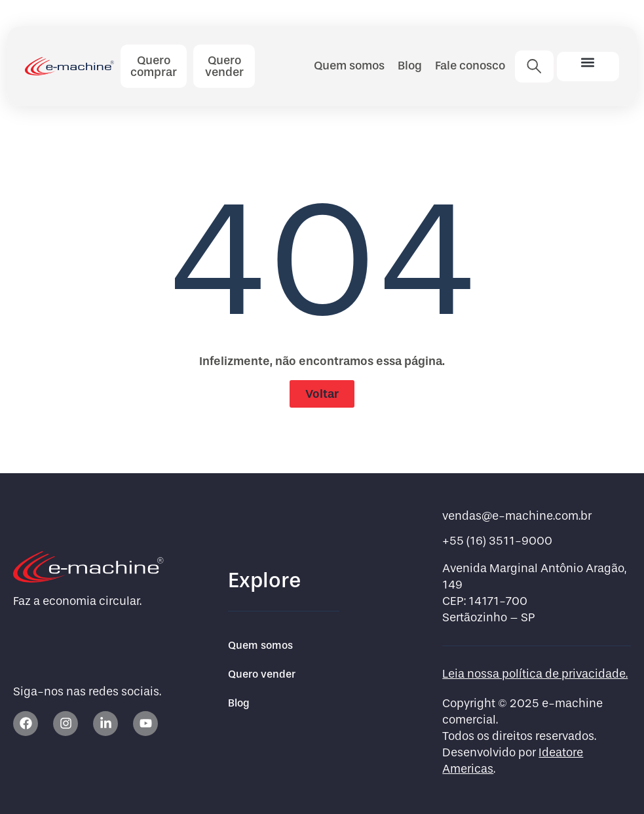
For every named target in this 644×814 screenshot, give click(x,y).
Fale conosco (470, 66)
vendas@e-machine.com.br (517, 516)
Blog (410, 66)
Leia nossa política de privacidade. (535, 674)
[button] (588, 63)
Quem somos (349, 66)
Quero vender (262, 674)
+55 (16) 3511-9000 (497, 541)
